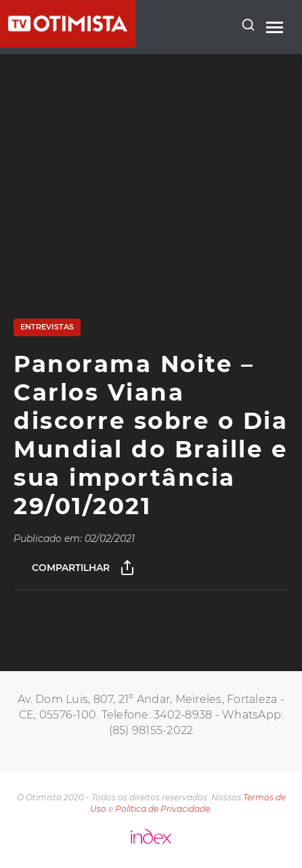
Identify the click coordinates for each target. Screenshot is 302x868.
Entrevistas (47, 327)
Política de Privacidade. (164, 809)
